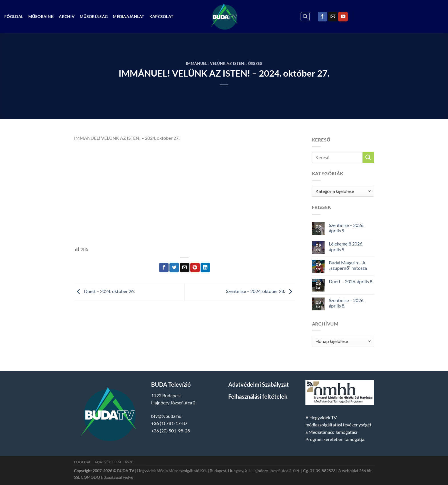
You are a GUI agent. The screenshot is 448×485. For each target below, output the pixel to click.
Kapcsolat (161, 16)
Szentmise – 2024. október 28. (260, 291)
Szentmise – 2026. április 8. (347, 303)
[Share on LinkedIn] (205, 268)
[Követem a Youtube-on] (343, 17)
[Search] (305, 17)
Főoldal (14, 16)
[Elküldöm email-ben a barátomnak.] (185, 268)
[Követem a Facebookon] (322, 17)
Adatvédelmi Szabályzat (259, 384)
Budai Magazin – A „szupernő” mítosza (348, 265)
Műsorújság (94, 16)
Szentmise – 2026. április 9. (347, 228)
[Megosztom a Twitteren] (174, 268)
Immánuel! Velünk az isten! (216, 63)
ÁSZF (129, 462)
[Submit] (368, 157)
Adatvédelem (108, 462)
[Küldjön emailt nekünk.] (333, 17)
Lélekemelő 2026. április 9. (346, 246)
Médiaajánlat (128, 16)
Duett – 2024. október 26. (104, 291)
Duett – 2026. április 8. (351, 281)
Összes (255, 63)
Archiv (67, 16)
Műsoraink (41, 16)
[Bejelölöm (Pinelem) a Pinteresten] (195, 268)
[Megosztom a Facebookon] (164, 268)
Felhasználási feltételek (258, 396)
